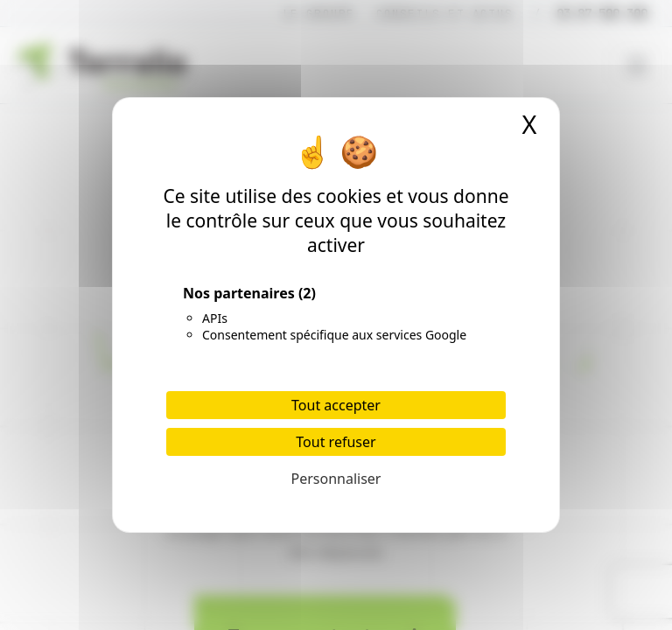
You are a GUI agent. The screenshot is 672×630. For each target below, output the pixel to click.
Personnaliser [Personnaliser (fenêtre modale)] (336, 479)
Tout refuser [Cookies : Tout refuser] (336, 442)
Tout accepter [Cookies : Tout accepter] (336, 405)
